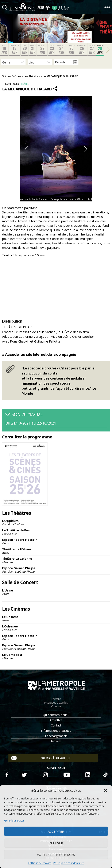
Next (86, 149)
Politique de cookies (40, 863)
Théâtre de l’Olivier (56, 551)
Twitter (24, 774)
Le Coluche (56, 618)
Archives (56, 741)
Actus (41, 8)
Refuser (56, 843)
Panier (66, 8)
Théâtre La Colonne (56, 560)
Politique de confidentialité (69, 863)
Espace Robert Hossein (56, 541)
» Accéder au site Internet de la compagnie (39, 354)
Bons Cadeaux (48, 8)
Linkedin (88, 774)
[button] (106, 790)
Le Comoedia (56, 656)
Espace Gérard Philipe (56, 570)
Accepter (56, 831)
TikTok (105, 774)
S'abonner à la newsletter (56, 758)
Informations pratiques (56, 731)
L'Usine (56, 592)
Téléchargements (56, 736)
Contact (56, 725)
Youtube (67, 774)
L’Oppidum (56, 522)
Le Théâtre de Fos (56, 532)
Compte (60, 8)
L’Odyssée (56, 628)
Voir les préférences (56, 855)
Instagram (45, 774)
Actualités (56, 720)
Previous (27, 149)
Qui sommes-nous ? (56, 715)
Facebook (7, 774)
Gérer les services (14, 821)
